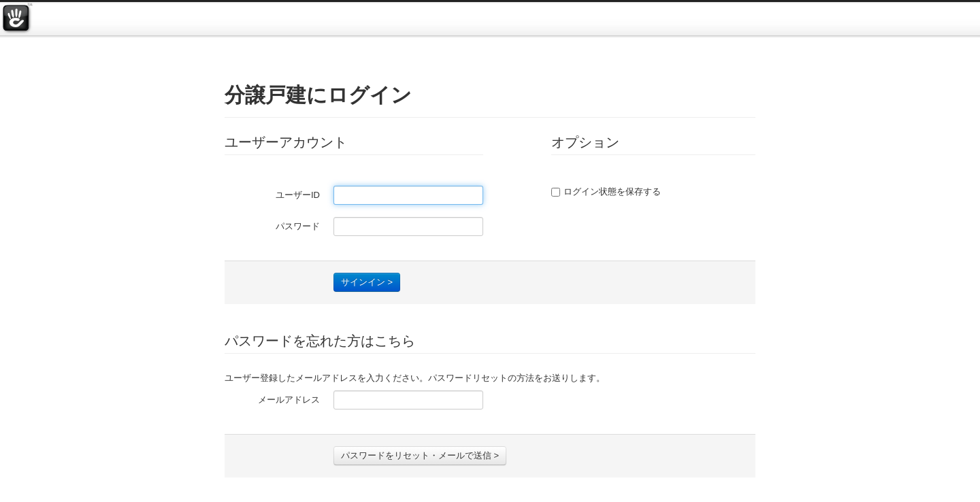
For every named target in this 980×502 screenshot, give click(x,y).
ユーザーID (298, 195)
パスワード (298, 226)
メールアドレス (289, 400)
